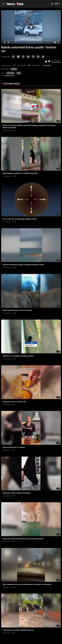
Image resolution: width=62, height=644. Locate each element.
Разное (14, 69)
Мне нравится (46, 61)
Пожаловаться (8, 76)
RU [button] (57, 4)
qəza (19, 73)
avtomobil (10, 73)
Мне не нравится (49, 61)
